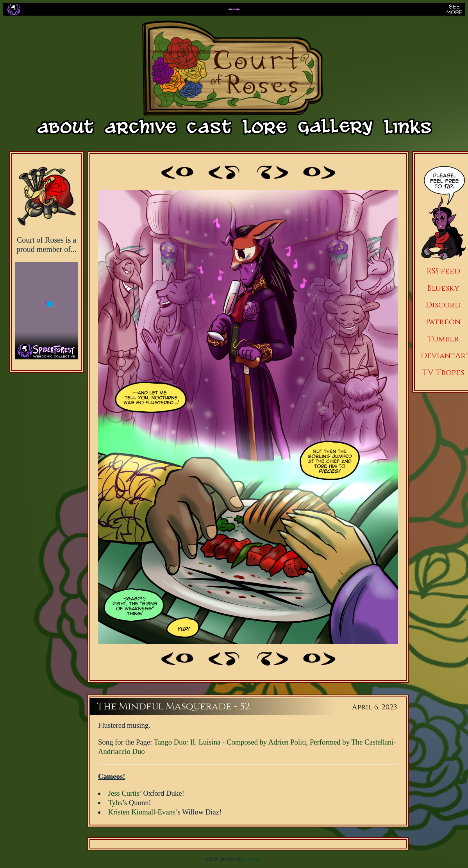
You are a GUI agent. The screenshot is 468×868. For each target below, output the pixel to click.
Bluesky (443, 288)
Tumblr (443, 339)
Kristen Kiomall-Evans (142, 812)
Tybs (115, 803)
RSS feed (443, 271)
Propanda (253, 859)
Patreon (443, 322)
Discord (443, 305)
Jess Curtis (124, 793)
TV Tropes (443, 372)
